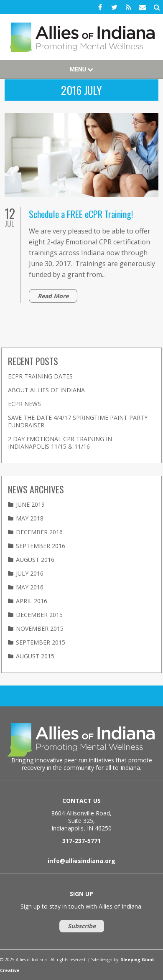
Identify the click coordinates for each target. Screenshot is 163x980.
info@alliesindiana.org (81, 861)
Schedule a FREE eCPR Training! (81, 214)
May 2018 (30, 518)
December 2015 (39, 615)
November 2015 (40, 628)
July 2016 (30, 573)
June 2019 (30, 504)
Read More (53, 296)
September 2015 (41, 642)
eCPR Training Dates (40, 376)
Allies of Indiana (81, 37)
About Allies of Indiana (46, 390)
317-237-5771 (81, 841)
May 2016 (30, 587)
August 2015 (35, 656)
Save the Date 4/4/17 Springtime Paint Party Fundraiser (78, 421)
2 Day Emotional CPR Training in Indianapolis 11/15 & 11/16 (60, 443)
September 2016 (41, 546)
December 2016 (39, 532)
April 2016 (32, 601)
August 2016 (35, 560)
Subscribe (82, 926)
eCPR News (24, 404)
